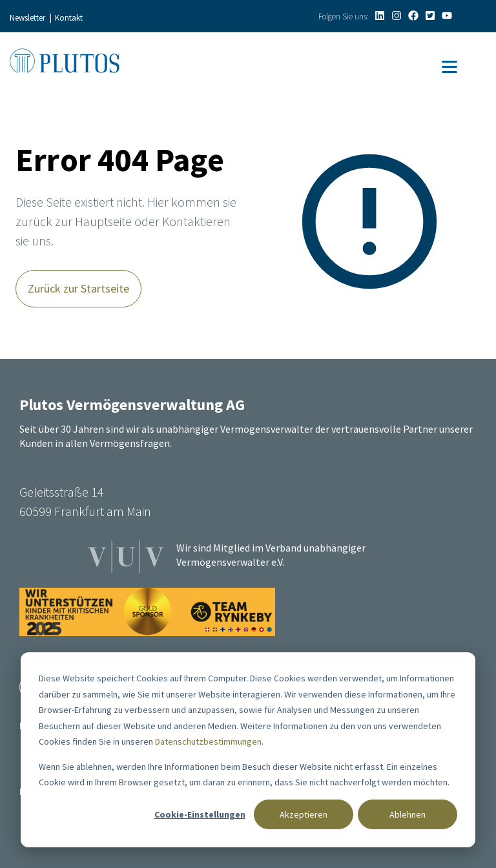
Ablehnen (408, 814)
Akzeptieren (304, 814)
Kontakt (69, 18)
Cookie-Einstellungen (200, 814)
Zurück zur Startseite (78, 288)
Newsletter (27, 18)
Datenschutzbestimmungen (208, 741)
